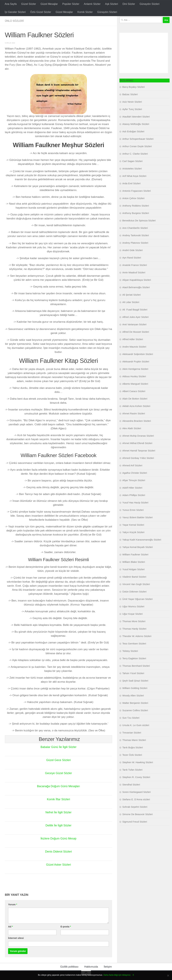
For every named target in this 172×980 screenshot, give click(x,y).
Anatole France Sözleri (135, 265)
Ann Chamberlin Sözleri (135, 228)
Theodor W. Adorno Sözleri (137, 636)
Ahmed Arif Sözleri (132, 465)
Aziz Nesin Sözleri (132, 102)
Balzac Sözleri (130, 94)
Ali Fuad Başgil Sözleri (135, 310)
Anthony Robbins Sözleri (136, 206)
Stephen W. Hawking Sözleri (138, 762)
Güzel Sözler (29, 4)
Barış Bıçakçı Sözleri (133, 87)
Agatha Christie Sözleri (135, 473)
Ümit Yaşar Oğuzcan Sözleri (137, 599)
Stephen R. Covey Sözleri (136, 777)
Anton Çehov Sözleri (133, 198)
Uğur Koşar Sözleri (133, 614)
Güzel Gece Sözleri (58, 760)
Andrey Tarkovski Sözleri (136, 235)
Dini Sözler (129, 4)
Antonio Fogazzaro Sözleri (137, 191)
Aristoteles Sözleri (132, 169)
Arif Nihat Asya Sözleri (134, 176)
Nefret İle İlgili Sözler (58, 812)
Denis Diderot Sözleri (58, 852)
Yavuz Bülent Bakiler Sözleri (137, 517)
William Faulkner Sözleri (135, 554)
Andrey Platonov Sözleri (135, 243)
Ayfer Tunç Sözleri (132, 109)
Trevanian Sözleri (132, 733)
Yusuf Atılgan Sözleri (133, 569)
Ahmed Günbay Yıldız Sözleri (138, 458)
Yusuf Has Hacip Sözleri (135, 503)
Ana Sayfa (11, 4)
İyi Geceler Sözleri (15, 12)
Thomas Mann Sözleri (134, 740)
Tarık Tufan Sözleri (132, 770)
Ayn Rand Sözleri (132, 258)
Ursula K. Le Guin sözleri (136, 725)
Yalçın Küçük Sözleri (133, 532)
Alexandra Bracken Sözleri (137, 421)
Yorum (13, 904)
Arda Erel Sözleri (131, 183)
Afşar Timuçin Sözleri (134, 480)
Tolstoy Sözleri (130, 651)
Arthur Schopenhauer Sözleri (138, 139)
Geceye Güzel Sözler (58, 773)
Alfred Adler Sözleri (133, 339)
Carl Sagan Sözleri (132, 161)
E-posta (66, 927)
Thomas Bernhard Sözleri (136, 666)
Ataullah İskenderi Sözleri (136, 117)
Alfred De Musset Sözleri (136, 332)
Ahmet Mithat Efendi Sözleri (137, 443)
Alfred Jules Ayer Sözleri (135, 317)
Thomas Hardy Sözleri (134, 629)
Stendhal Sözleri (131, 785)
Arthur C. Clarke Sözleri (135, 154)
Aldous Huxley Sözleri (134, 376)
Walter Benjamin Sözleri (135, 703)
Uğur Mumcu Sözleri (133, 606)
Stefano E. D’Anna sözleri (136, 799)
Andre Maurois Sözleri (134, 347)
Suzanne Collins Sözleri (135, 710)
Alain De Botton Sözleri (135, 399)
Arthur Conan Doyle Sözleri (137, 146)
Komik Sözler (85, 12)
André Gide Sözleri (133, 250)
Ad (11, 927)
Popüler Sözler (71, 4)
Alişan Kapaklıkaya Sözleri (137, 280)
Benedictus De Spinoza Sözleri (139, 220)
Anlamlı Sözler (92, 4)
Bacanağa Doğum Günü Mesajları (58, 786)
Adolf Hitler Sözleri (132, 488)
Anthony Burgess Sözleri (136, 213)
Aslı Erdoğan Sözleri (133, 131)
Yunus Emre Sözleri (133, 510)
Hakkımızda (91, 967)
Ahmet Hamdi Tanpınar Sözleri (139, 451)
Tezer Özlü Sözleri (132, 755)
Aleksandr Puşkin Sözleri (136, 361)
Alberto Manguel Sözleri (135, 384)
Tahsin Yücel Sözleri (133, 673)
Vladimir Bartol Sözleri (134, 577)
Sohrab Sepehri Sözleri (135, 807)
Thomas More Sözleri (134, 621)
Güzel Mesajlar (49, 4)
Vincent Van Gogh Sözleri (136, 584)
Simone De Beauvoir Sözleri (138, 814)
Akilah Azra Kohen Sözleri (136, 406)
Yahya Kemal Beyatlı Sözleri (138, 547)
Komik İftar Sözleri (58, 799)
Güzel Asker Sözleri (58, 865)
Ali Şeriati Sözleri (131, 295)
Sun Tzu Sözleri (131, 718)
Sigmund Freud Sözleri (135, 822)
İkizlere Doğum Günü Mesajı (58, 839)
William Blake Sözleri (134, 562)
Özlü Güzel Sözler (41, 12)
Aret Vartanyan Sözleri (134, 324)
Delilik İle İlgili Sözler (58, 825)
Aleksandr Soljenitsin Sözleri (138, 354)
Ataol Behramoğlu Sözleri (136, 287)
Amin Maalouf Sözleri (134, 272)
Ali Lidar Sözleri (131, 302)
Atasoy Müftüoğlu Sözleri (136, 124)
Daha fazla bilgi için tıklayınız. (117, 975)
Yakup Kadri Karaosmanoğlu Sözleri (142, 540)
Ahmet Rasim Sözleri (134, 413)
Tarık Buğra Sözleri (133, 747)
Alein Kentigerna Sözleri (135, 369)
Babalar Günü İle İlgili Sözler (58, 747)
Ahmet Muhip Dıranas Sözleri (138, 436)
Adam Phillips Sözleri (134, 495)
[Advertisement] (144, 53)
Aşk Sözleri (111, 4)
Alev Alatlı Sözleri (132, 428)
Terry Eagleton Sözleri (134, 658)
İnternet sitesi (16, 938)
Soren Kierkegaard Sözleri (136, 792)
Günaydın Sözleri (150, 4)
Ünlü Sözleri (14, 21)
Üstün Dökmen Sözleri (134, 592)
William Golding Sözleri (135, 688)
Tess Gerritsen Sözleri (134, 644)
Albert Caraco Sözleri (134, 391)
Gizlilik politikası (69, 967)
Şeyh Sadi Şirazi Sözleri (135, 681)
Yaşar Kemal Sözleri (133, 525)
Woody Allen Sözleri (133, 695)
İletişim (108, 967)
